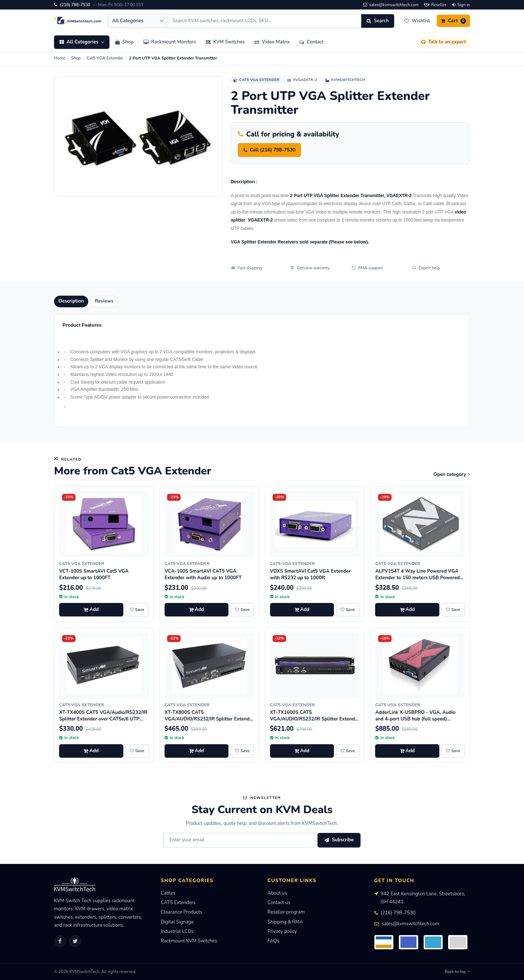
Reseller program (286, 912)
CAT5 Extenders (178, 903)
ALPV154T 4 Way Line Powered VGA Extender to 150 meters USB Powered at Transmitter (417, 578)
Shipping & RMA (285, 922)
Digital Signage (177, 922)
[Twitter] (75, 941)
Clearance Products (182, 912)
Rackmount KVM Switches (189, 941)
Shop (76, 58)
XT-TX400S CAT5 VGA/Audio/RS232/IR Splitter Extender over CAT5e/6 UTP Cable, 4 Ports (103, 719)
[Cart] (453, 21)
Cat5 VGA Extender (105, 58)
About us (277, 893)
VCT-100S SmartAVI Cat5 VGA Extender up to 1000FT (94, 574)
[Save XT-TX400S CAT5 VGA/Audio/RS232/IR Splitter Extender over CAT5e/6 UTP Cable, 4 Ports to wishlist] (137, 751)
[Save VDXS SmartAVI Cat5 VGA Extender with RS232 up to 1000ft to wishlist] (348, 610)
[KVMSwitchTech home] (78, 21)
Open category (452, 474)
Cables (168, 893)
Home (60, 58)
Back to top (457, 972)
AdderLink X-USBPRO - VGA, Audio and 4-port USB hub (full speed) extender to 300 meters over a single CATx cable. (416, 722)
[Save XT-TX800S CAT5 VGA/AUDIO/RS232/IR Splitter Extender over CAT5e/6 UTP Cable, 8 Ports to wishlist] (242, 751)
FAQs (273, 941)
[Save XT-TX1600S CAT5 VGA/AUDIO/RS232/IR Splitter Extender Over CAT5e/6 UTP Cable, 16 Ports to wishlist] (348, 751)
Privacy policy (282, 931)
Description (71, 301)
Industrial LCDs (177, 931)
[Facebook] (60, 941)
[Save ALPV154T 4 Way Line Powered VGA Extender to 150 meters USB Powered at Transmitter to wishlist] (453, 610)
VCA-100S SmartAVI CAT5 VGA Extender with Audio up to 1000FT (203, 574)
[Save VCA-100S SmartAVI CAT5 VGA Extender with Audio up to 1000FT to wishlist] (242, 610)
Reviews (104, 301)
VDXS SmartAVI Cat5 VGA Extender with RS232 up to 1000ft (311, 574)
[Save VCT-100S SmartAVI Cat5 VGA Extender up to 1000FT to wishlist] (137, 610)
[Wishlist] (417, 21)
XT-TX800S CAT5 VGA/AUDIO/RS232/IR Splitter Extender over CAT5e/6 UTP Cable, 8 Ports (209, 719)
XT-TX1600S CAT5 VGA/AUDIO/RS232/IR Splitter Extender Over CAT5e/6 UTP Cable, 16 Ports (315, 719)
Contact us (279, 903)
